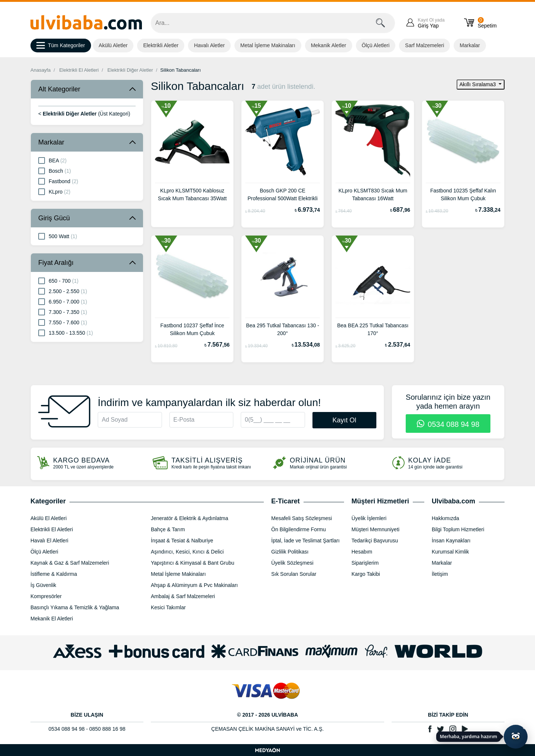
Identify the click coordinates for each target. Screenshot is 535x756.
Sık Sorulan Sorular (294, 574)
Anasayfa (40, 70)
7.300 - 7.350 (63, 312)
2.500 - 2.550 (63, 291)
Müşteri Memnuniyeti (375, 529)
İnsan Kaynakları (451, 541)
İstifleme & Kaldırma (54, 574)
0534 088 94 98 (448, 424)
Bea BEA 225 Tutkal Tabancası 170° (373, 329)
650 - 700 (58, 280)
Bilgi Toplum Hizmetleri (458, 529)
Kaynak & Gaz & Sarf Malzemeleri (70, 563)
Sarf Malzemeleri (424, 45)
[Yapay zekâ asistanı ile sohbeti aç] (516, 737)
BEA (52, 160)
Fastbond (58, 181)
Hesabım (362, 552)
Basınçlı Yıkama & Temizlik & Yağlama (75, 607)
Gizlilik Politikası (290, 552)
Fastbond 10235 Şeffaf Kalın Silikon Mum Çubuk (463, 194)
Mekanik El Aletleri (52, 619)
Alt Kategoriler (59, 89)
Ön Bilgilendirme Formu (299, 529)
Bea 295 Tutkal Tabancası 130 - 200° (283, 329)
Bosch (55, 171)
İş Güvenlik (43, 585)
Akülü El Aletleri (48, 518)
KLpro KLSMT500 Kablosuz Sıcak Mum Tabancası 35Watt (192, 194)
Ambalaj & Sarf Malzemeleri (183, 596)
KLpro (54, 191)
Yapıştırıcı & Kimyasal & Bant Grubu (193, 563)
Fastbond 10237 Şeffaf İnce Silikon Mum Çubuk (192, 329)
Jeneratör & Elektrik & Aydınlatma (189, 518)
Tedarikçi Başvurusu (375, 541)
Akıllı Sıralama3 (479, 84)
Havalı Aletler (209, 45)
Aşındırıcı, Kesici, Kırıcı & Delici (187, 552)
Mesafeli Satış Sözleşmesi (301, 518)
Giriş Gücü (54, 218)
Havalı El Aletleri (49, 541)
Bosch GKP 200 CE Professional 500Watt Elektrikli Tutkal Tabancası (283, 195)
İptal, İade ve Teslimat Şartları (305, 541)
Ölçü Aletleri (376, 45)
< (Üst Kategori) (84, 114)
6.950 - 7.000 (63, 301)
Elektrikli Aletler (161, 45)
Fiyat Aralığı (56, 263)
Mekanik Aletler (329, 45)
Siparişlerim (365, 563)
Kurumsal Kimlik (450, 552)
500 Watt (58, 236)
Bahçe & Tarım (168, 529)
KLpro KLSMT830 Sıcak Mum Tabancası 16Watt (373, 194)
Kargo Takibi (366, 574)
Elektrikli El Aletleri (79, 70)
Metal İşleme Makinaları (268, 45)
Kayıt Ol (344, 420)
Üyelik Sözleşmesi (292, 563)
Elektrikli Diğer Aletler (130, 70)
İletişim (440, 574)
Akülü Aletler (113, 45)
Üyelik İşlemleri (369, 518)
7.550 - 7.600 (63, 322)
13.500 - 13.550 (66, 332)
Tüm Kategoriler (61, 46)
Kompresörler (46, 596)
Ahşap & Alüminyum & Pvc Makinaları (194, 585)
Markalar (470, 45)
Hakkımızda (445, 518)
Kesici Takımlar (168, 607)
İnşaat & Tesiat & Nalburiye (182, 541)
